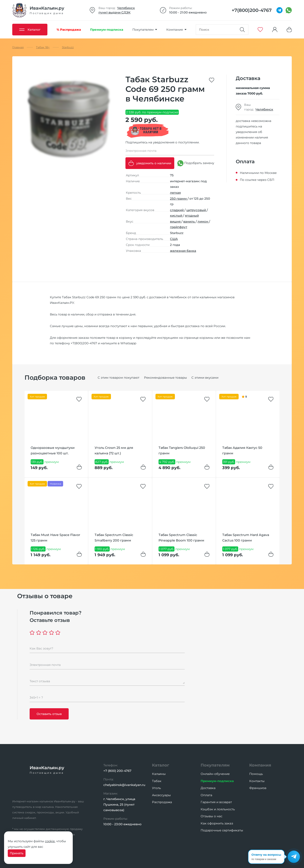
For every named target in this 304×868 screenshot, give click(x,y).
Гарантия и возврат (216, 802)
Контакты (257, 781)
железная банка (183, 251)
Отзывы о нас (211, 816)
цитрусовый (197, 210)
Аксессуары (161, 795)
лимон (203, 221)
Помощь (256, 774)
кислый (177, 216)
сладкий (177, 210)
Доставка (208, 788)
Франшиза (258, 788)
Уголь (156, 788)
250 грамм (179, 199)
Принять (17, 853)
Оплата (206, 795)
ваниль (189, 221)
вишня (176, 221)
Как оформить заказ (217, 823)
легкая (175, 193)
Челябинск (126, 8)
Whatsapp (128, 343)
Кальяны (159, 774)
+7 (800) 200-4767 (117, 771)
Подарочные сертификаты (222, 830)
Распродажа (162, 802)
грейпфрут (179, 227)
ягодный (192, 216)
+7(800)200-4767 (84, 343)
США (174, 239)
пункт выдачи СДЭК (115, 12)
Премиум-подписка (217, 781)
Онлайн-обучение (215, 774)
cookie (50, 841)
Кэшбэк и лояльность (218, 809)
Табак (157, 781)
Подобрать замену (196, 163)
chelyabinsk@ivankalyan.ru (124, 785)
